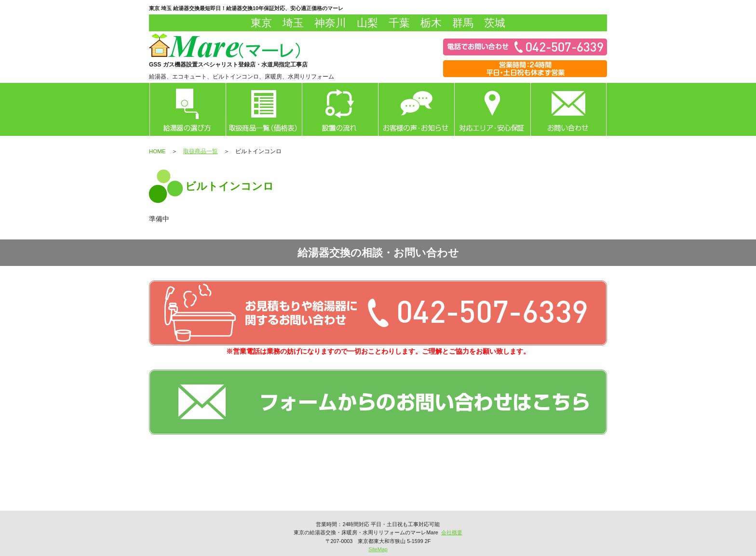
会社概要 (452, 532)
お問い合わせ (568, 109)
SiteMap (378, 549)
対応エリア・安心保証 (492, 109)
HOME (157, 151)
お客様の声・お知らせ (416, 109)
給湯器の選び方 (188, 109)
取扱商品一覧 (264, 109)
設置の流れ (340, 109)
